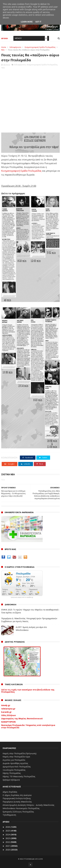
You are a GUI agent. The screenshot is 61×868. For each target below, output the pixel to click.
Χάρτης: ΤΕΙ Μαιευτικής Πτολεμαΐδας (19, 776)
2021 (8, 846)
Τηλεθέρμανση (9, 815)
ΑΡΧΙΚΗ (5, 38)
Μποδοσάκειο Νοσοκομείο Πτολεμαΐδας (21, 808)
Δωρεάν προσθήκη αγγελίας (15, 763)
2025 (8, 831)
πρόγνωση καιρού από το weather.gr (22, 597)
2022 (8, 842)
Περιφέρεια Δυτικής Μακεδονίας (17, 802)
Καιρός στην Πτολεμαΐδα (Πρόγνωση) (20, 753)
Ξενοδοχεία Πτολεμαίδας (14, 770)
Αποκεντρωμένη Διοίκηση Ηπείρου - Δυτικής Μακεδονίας (28, 805)
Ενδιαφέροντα (15, 47)
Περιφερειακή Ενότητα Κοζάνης (17, 798)
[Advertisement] (31, 100)
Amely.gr (6, 705)
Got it (38, 22)
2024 (8, 835)
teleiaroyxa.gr (8, 709)
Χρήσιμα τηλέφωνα (11, 780)
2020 (8, 850)
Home (4, 47)
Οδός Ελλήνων (9, 715)
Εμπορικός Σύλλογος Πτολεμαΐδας (18, 812)
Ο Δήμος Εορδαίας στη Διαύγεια (17, 795)
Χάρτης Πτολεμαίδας (12, 773)
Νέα (3, 50)
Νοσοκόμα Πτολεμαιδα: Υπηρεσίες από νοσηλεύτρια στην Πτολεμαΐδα (28, 726)
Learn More (27, 22)
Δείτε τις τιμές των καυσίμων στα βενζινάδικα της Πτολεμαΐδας (28, 691)
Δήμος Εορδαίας (10, 792)
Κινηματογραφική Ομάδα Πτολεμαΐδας (40, 47)
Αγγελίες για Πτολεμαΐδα (14, 760)
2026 (8, 827)
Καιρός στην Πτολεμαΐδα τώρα (16, 757)
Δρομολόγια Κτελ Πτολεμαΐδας (17, 767)
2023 (8, 838)
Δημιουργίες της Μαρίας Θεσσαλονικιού (22, 718)
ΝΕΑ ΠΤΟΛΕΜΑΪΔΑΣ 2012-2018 (31, 859)
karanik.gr (6, 712)
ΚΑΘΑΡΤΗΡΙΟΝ (8, 722)
